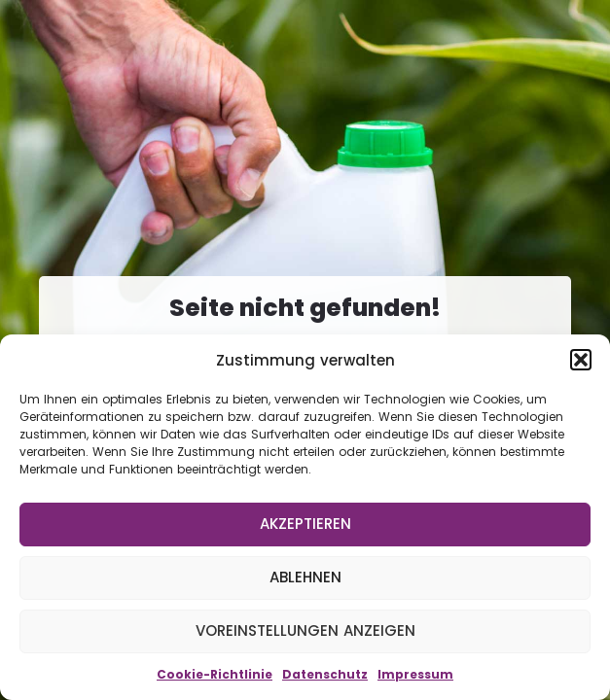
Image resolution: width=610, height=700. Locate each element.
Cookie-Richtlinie (215, 674)
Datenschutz (325, 674)
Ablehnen (305, 577)
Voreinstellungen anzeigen (305, 630)
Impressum (415, 674)
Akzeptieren (305, 524)
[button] (581, 360)
